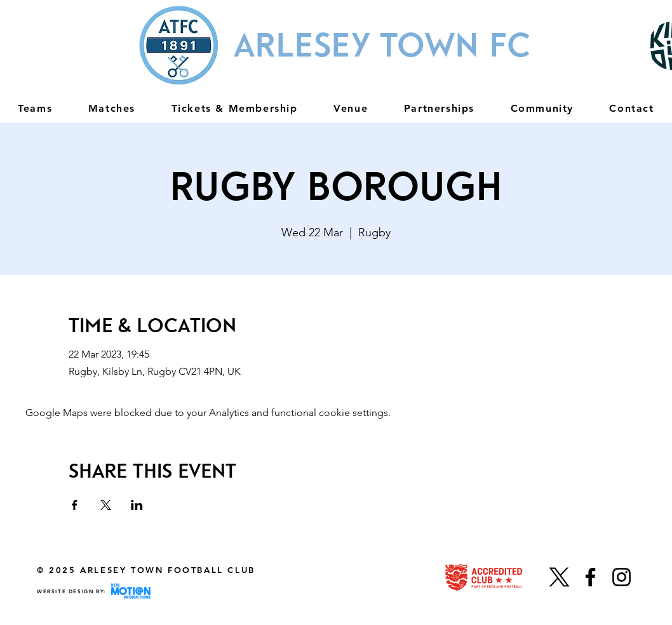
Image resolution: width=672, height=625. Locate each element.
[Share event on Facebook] (75, 505)
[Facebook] (590, 577)
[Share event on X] (106, 505)
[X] (559, 577)
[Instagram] (622, 577)
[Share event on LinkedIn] (137, 505)
